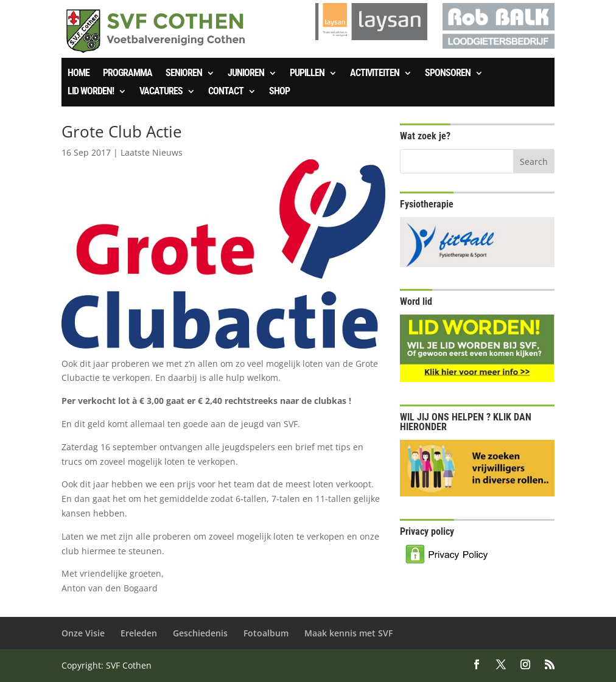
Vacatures (161, 92)
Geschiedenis (200, 633)
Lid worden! (91, 92)
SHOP (279, 92)
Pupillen (307, 74)
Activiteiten (375, 74)
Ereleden (139, 633)
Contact (226, 92)
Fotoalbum (266, 633)
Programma (128, 74)
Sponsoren (448, 74)
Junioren (246, 74)
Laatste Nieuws (152, 152)
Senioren (184, 74)
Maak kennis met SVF (348, 633)
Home (79, 74)
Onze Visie (83, 633)
